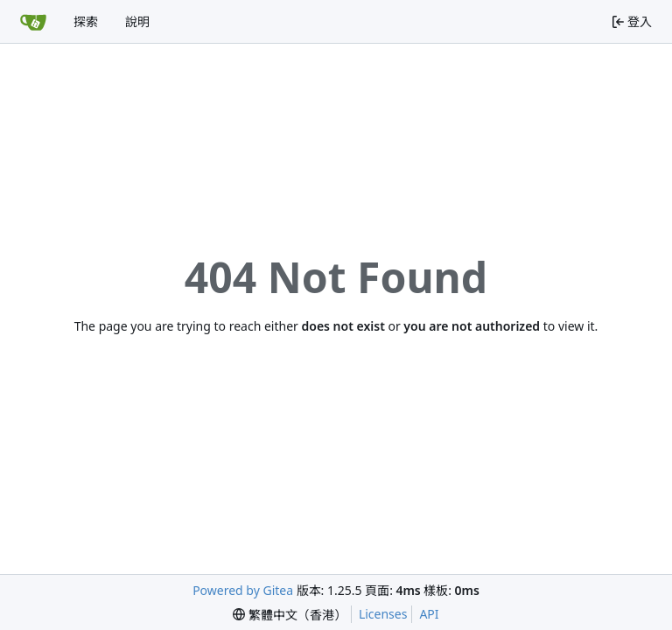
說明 (137, 21)
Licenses (383, 614)
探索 (86, 21)
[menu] (290, 615)
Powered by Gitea (243, 590)
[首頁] (33, 22)
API (429, 614)
